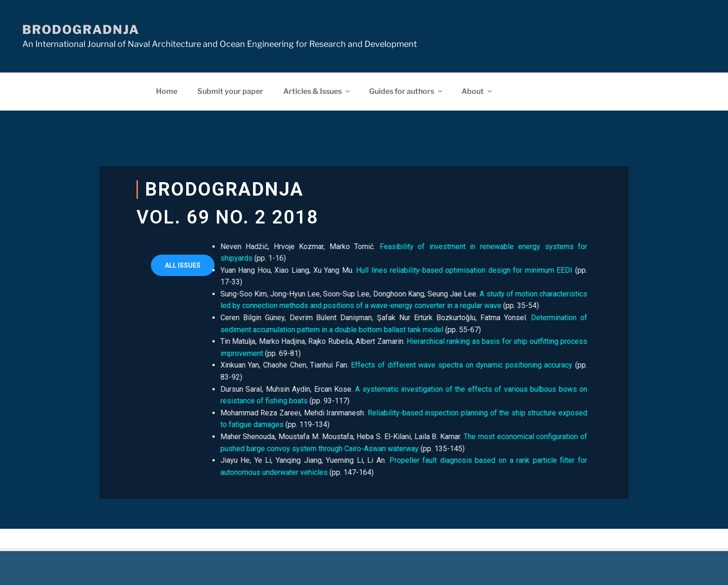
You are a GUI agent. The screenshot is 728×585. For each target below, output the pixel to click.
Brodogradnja (81, 30)
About (478, 91)
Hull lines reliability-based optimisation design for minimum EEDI (432, 270)
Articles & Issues (317, 91)
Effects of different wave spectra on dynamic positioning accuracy (430, 365)
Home (167, 91)
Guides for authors (406, 91)
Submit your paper (230, 91)
